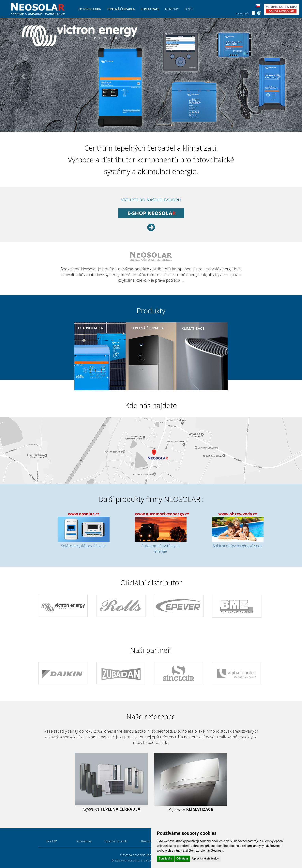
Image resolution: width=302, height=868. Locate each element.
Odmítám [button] (182, 859)
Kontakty (173, 9)
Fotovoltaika (91, 9)
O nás (190, 9)
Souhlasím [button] (166, 859)
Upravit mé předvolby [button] (205, 859)
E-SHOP (52, 841)
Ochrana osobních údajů (137, 855)
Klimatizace (151, 9)
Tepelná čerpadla (122, 9)
